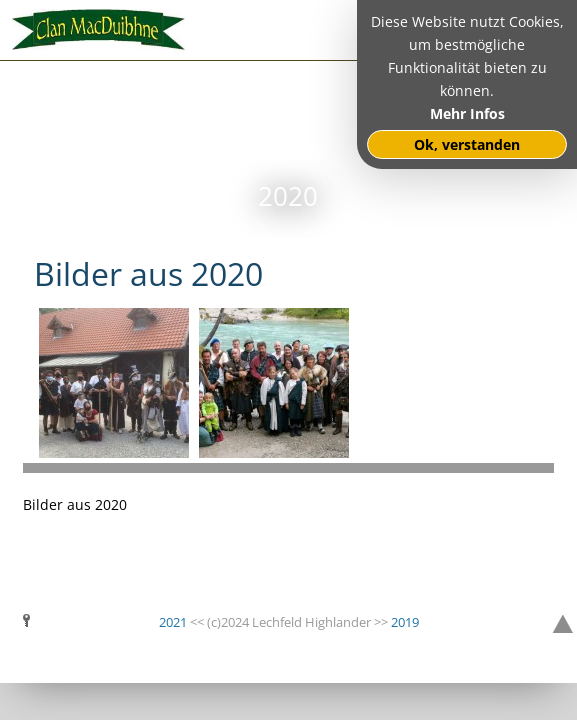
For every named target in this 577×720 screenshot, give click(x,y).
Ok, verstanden (467, 144)
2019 (405, 622)
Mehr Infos (467, 113)
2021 (173, 622)
